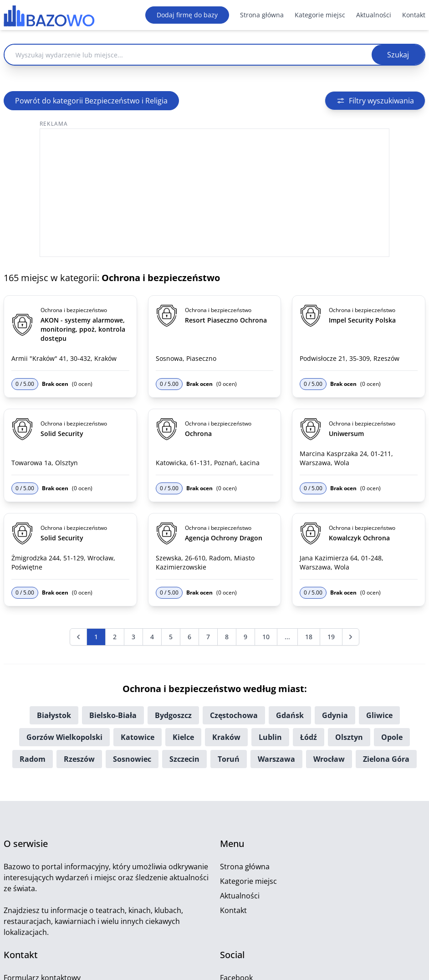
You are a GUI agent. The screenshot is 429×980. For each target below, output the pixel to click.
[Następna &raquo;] (351, 637)
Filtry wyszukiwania (375, 101)
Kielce (183, 737)
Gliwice (379, 715)
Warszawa (276, 759)
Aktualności (374, 15)
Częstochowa (234, 715)
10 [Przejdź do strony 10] (266, 637)
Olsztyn (349, 737)
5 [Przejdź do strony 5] (171, 637)
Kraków (226, 737)
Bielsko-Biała (113, 715)
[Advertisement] (214, 193)
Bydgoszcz (173, 715)
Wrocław (329, 759)
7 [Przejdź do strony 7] (208, 637)
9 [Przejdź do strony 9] (245, 637)
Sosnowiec (132, 759)
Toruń (229, 759)
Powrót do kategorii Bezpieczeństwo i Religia (91, 101)
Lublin (270, 737)
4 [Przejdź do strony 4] (152, 637)
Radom (33, 759)
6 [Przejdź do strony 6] (189, 637)
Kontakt (414, 15)
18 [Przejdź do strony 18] (309, 637)
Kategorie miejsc (320, 15)
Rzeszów (79, 759)
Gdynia (335, 715)
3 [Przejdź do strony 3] (133, 637)
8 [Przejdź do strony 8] (227, 637)
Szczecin (184, 759)
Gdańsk (290, 715)
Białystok (54, 715)
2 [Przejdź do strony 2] (115, 637)
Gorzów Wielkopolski (64, 737)
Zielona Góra (386, 759)
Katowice (138, 737)
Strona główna (262, 15)
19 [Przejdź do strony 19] (331, 637)
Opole (392, 737)
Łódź (309, 737)
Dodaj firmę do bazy (187, 15)
